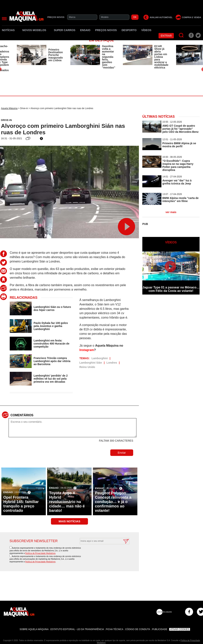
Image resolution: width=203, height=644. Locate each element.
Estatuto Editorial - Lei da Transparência (77, 629)
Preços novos (106, 30)
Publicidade (160, 629)
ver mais (171, 212)
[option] (40, 55)
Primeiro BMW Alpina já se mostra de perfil (179, 145)
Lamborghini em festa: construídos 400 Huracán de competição (52, 344)
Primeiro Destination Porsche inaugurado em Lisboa (56, 55)
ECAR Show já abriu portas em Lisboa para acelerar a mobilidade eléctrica (161, 57)
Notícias (10, 30)
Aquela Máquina (9, 108)
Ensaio (85, 30)
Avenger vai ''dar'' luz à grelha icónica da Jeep (177, 182)
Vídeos (146, 30)
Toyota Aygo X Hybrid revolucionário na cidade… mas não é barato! (67, 502)
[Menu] (4, 19)
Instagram (87, 350)
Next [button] (197, 267)
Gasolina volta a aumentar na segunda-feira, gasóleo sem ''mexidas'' (108, 57)
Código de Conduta (138, 629)
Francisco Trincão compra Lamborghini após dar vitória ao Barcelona (52, 361)
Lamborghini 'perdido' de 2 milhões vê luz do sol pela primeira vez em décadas (51, 379)
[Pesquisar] (181, 35)
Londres (112, 363)
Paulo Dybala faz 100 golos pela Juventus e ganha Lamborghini (51, 326)
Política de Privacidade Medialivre (40, 553)
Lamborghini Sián (91, 363)
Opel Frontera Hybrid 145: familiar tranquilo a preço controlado (21, 504)
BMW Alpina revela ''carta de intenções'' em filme (180, 200)
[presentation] (100, 554)
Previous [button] (145, 267)
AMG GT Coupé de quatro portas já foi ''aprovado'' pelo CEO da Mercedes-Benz (180, 129)
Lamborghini (100, 358)
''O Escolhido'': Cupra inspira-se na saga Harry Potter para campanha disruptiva (178, 165)
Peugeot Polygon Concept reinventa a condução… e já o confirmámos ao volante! (113, 502)
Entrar (166, 36)
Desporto (129, 30)
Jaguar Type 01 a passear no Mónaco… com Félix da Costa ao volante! (171, 289)
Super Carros (65, 30)
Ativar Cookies (180, 629)
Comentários (22, 415)
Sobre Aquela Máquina (34, 629)
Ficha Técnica (115, 629)
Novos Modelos (36, 30)
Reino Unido (87, 367)
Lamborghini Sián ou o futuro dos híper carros (52, 308)
